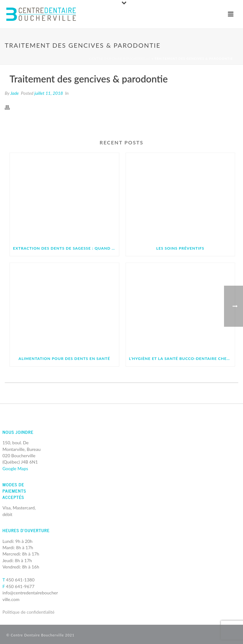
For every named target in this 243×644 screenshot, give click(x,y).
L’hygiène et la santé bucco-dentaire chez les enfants (182, 358)
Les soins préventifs (180, 248)
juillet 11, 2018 (49, 93)
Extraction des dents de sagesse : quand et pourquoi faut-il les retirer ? (66, 248)
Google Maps (15, 468)
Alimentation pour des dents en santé (64, 358)
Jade (15, 93)
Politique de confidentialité (28, 612)
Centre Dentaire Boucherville (120, 58)
